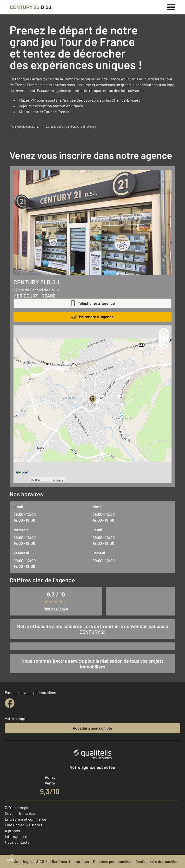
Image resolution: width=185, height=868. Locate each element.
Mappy (59, 480)
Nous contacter (18, 842)
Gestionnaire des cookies (157, 861)
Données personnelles (112, 861)
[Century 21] (31, 7)
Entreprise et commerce (26, 819)
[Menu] (171, 6)
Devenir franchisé (20, 813)
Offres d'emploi (18, 807)
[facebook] (10, 703)
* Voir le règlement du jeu (24, 126)
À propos (12, 831)
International (16, 836)
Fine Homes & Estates (23, 825)
